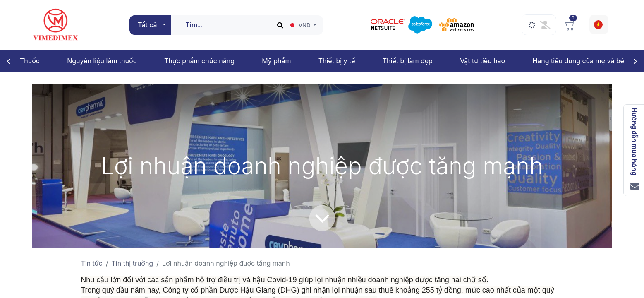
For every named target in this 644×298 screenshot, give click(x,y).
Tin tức (91, 263)
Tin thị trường (133, 263)
